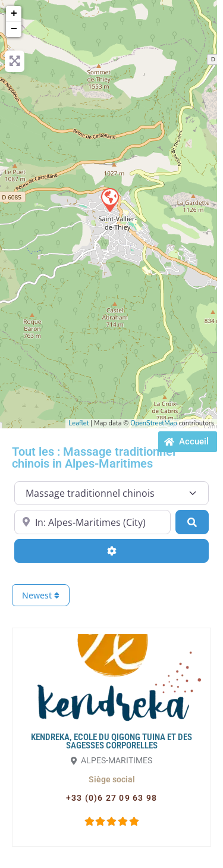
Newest (41, 595)
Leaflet (78, 423)
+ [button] (14, 14)
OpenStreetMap (154, 423)
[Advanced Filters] (111, 551)
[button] (112, 779)
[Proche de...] (92, 522)
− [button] (14, 29)
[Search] (192, 522)
